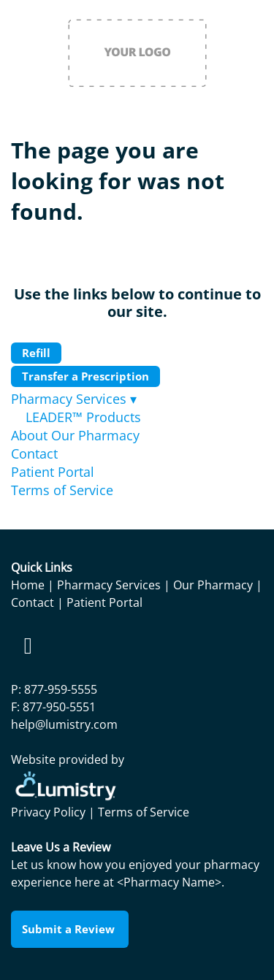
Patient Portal (53, 472)
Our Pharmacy (213, 585)
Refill (36, 353)
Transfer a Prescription (85, 376)
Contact (34, 453)
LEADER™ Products (83, 417)
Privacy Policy (48, 812)
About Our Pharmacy (75, 435)
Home (28, 585)
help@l (30, 724)
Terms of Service (62, 490)
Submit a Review (70, 929)
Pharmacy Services (74, 399)
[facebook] (28, 646)
